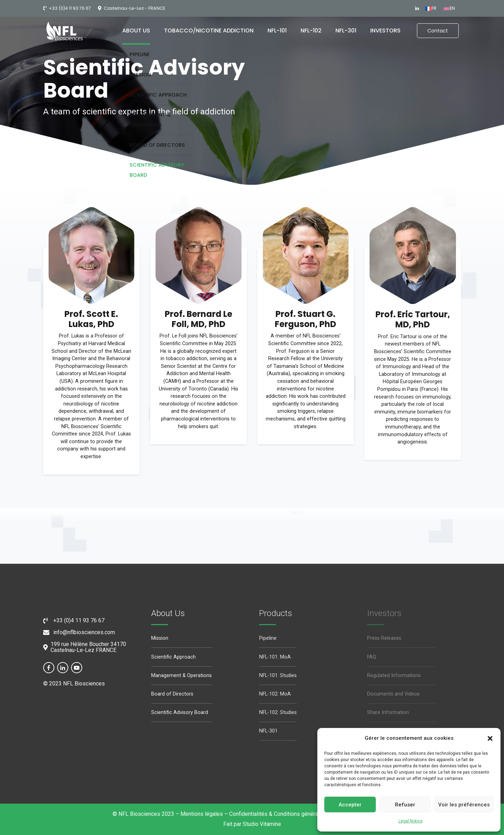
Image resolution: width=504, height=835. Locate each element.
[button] (490, 738)
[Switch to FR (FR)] (431, 9)
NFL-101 (277, 31)
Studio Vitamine (262, 824)
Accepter (350, 805)
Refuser (405, 805)
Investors (385, 31)
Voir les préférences (464, 805)
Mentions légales (202, 814)
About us (136, 31)
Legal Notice (410, 821)
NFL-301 (346, 31)
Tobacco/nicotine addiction (209, 31)
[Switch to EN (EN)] (449, 9)
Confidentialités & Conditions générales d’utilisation (293, 814)
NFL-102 (311, 31)
